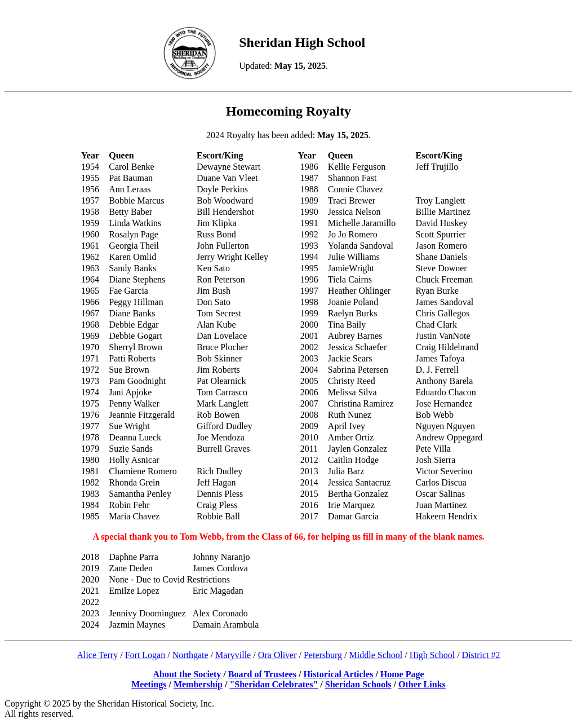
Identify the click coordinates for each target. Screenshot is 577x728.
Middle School (376, 655)
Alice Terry (97, 655)
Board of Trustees (262, 674)
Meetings (149, 684)
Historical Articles (338, 674)
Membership (198, 684)
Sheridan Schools (358, 684)
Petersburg (323, 655)
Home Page (402, 674)
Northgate (190, 655)
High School (432, 655)
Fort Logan (145, 655)
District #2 (481, 655)
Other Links (422, 684)
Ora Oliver (278, 655)
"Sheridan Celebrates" (274, 684)
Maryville (233, 655)
